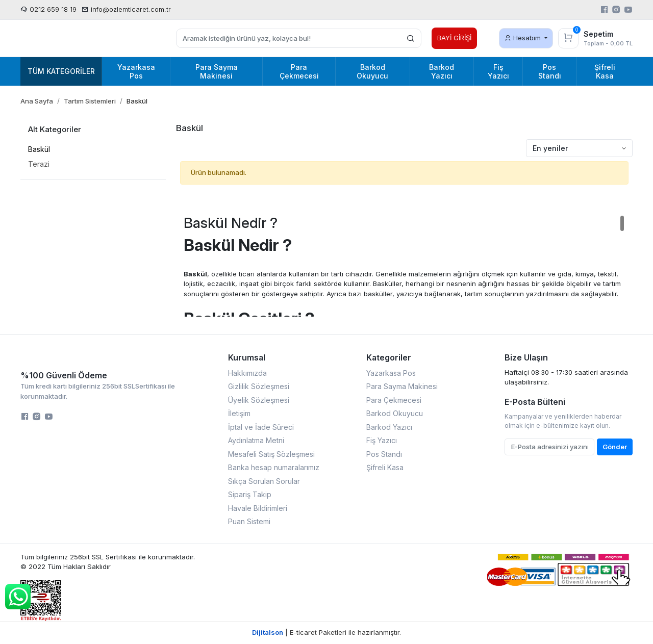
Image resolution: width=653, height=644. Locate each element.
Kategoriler (389, 357)
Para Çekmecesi (394, 400)
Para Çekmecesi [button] (299, 71)
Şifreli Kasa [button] (605, 71)
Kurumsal (247, 357)
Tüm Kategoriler (61, 71)
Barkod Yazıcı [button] (442, 71)
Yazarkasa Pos (391, 373)
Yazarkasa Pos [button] (136, 71)
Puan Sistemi (249, 521)
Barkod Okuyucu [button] (372, 71)
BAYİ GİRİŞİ (454, 38)
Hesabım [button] (524, 38)
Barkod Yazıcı (389, 427)
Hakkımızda (247, 373)
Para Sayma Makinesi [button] (217, 71)
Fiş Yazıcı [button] (498, 71)
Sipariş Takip (250, 494)
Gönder (615, 447)
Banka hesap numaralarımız (274, 467)
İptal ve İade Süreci (261, 427)
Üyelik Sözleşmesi (259, 400)
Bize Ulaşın (526, 357)
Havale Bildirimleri (258, 508)
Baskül (39, 149)
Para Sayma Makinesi (402, 386)
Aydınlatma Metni (256, 440)
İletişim (239, 413)
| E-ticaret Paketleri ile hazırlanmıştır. (326, 632)
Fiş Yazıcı (382, 440)
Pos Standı (384, 454)
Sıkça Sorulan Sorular (264, 481)
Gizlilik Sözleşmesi (259, 386)
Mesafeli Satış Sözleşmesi (271, 454)
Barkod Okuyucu (395, 413)
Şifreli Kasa (385, 467)
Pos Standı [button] (550, 71)
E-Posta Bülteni (535, 402)
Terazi (39, 164)
